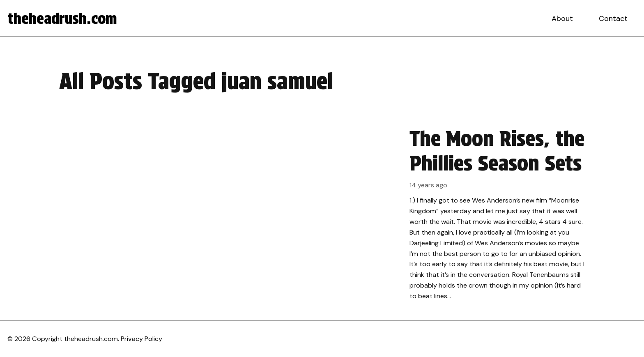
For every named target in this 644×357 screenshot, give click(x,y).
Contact (613, 18)
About (562, 18)
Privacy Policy (141, 339)
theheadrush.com (62, 18)
